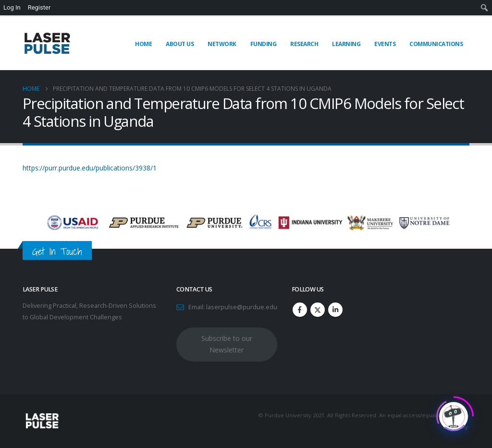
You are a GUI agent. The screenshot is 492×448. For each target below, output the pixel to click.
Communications (436, 44)
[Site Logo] (47, 43)
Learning (346, 44)
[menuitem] (485, 8)
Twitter (318, 310)
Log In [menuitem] (12, 7)
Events (385, 44)
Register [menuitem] (39, 7)
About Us (180, 44)
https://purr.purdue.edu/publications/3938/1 (90, 168)
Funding (264, 44)
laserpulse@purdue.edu (242, 307)
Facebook (300, 310)
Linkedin (335, 310)
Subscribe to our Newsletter (227, 344)
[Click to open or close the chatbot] (454, 414)
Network (222, 44)
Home (143, 44)
